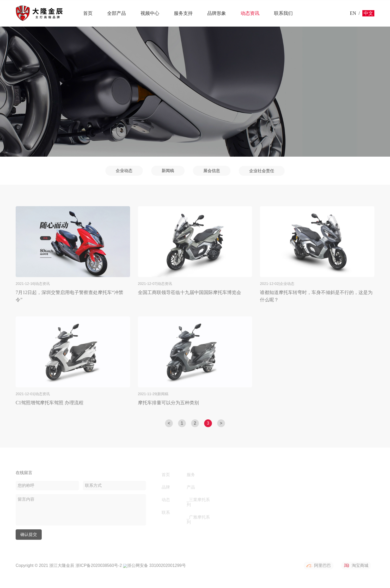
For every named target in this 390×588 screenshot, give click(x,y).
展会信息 (212, 172)
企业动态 (124, 171)
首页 (88, 13)
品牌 (166, 488)
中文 (368, 13)
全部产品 (117, 13)
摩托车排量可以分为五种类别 (168, 407)
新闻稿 (168, 172)
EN (353, 13)
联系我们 (283, 13)
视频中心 (150, 13)
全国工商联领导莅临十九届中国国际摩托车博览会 (190, 296)
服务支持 (183, 13)
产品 (191, 488)
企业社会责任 (262, 173)
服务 (191, 475)
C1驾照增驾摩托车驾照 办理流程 (50, 407)
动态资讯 (250, 13)
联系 (166, 513)
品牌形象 (217, 13)
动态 (166, 500)
